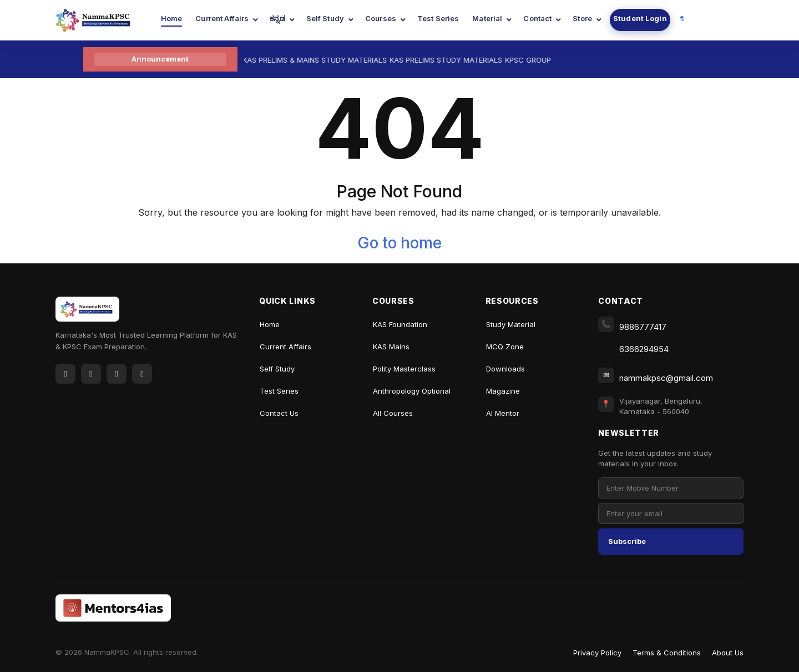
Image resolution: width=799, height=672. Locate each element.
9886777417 (643, 327)
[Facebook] (65, 374)
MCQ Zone (505, 347)
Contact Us (279, 413)
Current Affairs (222, 18)
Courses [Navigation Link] (381, 18)
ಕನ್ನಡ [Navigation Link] (277, 18)
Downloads (505, 369)
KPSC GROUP (534, 60)
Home (172, 18)
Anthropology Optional (412, 391)
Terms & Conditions (667, 653)
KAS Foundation (400, 324)
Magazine (503, 391)
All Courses (393, 413)
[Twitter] (91, 374)
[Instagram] (142, 374)
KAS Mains (391, 347)
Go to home (399, 243)
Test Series (438, 18)
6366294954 (644, 349)
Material (487, 18)
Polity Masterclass (404, 369)
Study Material (511, 324)
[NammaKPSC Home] (87, 313)
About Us (728, 653)
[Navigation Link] (682, 20)
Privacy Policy (597, 653)
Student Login (640, 18)
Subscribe (627, 541)
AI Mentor (503, 413)
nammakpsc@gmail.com (666, 378)
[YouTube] (117, 374)
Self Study (325, 18)
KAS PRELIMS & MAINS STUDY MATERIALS (321, 60)
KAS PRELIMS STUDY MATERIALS (452, 60)
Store (582, 18)
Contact (537, 18)
